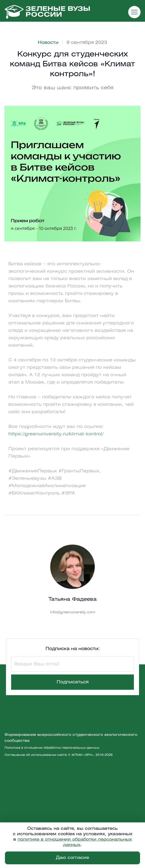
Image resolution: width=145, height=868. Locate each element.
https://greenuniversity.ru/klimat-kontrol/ (56, 440)
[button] (134, 12)
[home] (47, 12)
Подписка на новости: (73, 649)
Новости (48, 43)
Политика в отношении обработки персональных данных (52, 748)
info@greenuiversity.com (73, 612)
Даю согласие (72, 858)
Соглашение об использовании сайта (36, 755)
